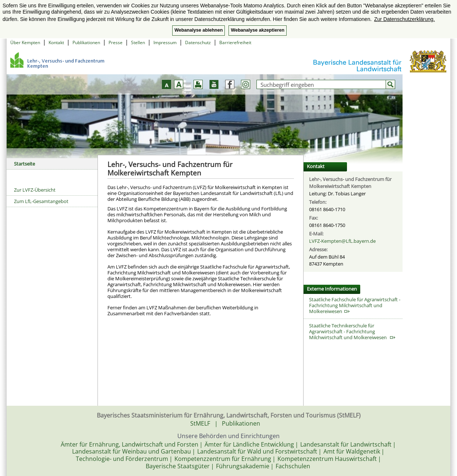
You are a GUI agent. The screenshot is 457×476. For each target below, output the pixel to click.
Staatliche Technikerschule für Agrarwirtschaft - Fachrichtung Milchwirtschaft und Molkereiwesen (352, 331)
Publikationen (86, 42)
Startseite (24, 164)
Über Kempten (25, 42)
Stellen (138, 42)
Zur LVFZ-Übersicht (35, 190)
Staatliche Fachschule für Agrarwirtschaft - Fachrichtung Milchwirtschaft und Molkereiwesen (355, 305)
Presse (116, 42)
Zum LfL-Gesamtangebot (41, 201)
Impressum (165, 42)
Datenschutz (198, 42)
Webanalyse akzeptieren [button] (257, 30)
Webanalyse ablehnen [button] (199, 30)
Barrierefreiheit (235, 42)
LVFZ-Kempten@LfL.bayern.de (342, 241)
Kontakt (56, 42)
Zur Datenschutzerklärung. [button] (405, 19)
